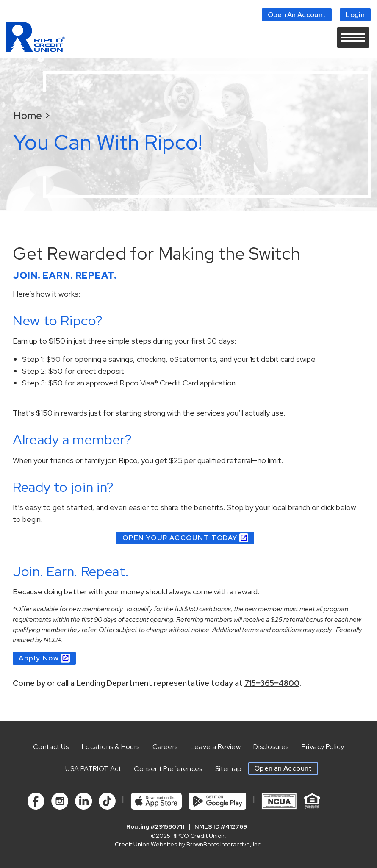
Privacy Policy (323, 747)
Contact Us (51, 747)
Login (355, 15)
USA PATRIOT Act (93, 769)
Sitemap (229, 769)
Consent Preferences (168, 769)
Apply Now (39, 658)
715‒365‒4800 (272, 683)
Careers (165, 747)
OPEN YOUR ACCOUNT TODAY (180, 538)
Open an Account (283, 768)
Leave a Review (216, 747)
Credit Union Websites (146, 844)
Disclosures (271, 747)
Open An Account (297, 15)
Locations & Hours (111, 747)
